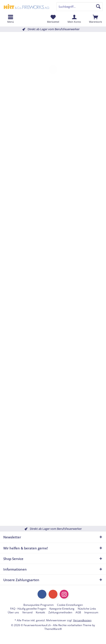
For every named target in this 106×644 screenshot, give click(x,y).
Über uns (13, 612)
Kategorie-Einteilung (62, 609)
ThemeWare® (53, 629)
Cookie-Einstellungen (70, 605)
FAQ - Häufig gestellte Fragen (28, 609)
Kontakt (40, 612)
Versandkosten (82, 620)
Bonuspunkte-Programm (39, 605)
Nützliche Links (87, 609)
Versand (27, 612)
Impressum (91, 612)
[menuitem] (95, 19)
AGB (78, 612)
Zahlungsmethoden (60, 612)
